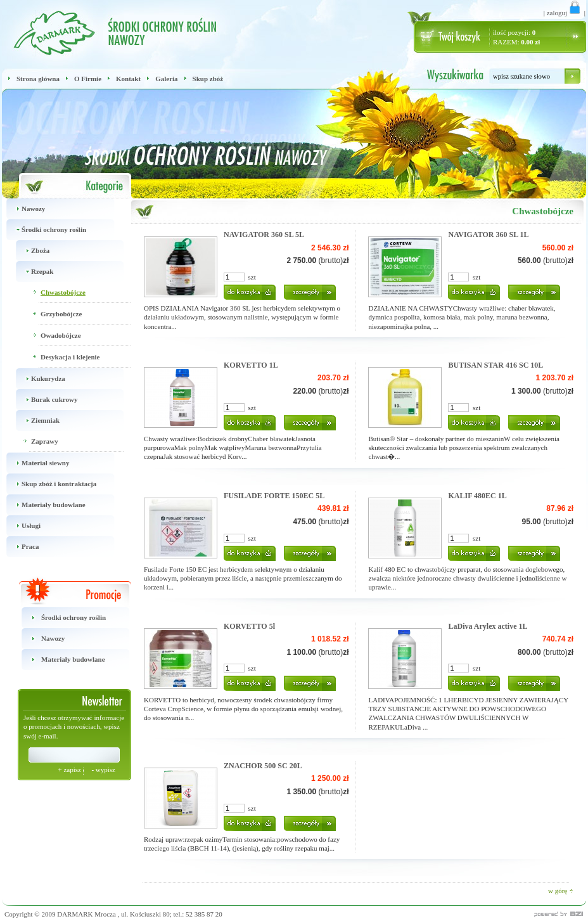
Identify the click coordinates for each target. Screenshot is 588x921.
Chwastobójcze (63, 292)
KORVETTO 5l (249, 626)
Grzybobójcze (61, 314)
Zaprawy (45, 441)
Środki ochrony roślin (44, 230)
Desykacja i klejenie (70, 357)
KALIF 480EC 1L (477, 496)
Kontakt (128, 79)
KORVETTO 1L (251, 365)
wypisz (103, 770)
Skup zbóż (208, 79)
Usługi (21, 526)
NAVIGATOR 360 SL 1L (488, 235)
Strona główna (38, 79)
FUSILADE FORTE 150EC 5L (274, 496)
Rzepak (32, 272)
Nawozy (23, 209)
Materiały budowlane (44, 505)
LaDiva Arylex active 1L (488, 626)
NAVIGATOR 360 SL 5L (264, 235)
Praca (20, 547)
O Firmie (88, 79)
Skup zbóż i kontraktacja (49, 484)
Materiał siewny (35, 463)
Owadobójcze (61, 335)
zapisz (70, 770)
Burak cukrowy (44, 400)
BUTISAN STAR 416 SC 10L (495, 365)
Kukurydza (38, 379)
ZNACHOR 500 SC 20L (263, 766)
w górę (561, 891)
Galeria (166, 79)
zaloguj (565, 13)
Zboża (30, 251)
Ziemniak (35, 421)
